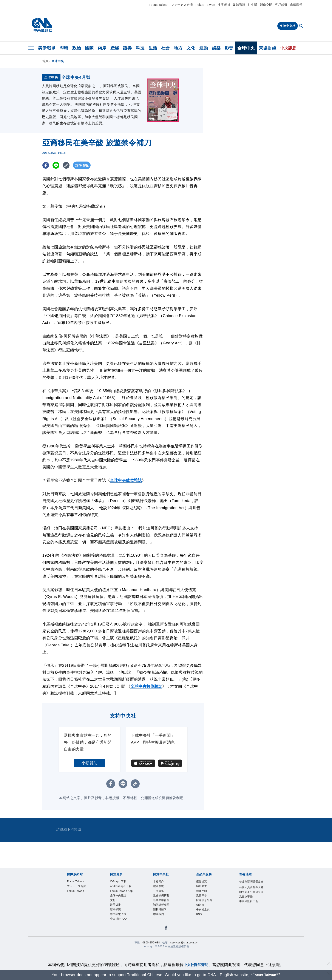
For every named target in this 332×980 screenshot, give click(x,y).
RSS (200, 951)
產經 (115, 48)
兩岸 (102, 48)
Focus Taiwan (159, 5)
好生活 (253, 5)
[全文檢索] (301, 26)
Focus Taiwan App (122, 931)
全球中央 (246, 48)
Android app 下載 (123, 920)
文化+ (115, 945)
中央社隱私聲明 (196, 965)
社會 (166, 48)
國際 (89, 48)
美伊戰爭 (47, 48)
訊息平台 (204, 929)
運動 (204, 48)
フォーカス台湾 (182, 5)
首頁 (46, 61)
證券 (127, 48)
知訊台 (202, 940)
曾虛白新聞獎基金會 (251, 915)
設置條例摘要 (164, 929)
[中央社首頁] (42, 25)
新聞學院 (118, 957)
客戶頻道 (281, 5)
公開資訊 (161, 923)
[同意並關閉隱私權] (328, 964)
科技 (140, 48)
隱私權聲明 (163, 945)
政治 (77, 48)
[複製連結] (68, 195)
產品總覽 (204, 912)
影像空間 (266, 5)
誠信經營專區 (164, 940)
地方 (178, 48)
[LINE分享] (57, 195)
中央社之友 (206, 945)
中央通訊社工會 (251, 948)
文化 (191, 48)
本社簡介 (161, 912)
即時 (64, 48)
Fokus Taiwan (205, 5)
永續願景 (296, 5)
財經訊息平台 (208, 934)
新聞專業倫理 (164, 934)
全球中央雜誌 (121, 940)
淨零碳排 (224, 5)
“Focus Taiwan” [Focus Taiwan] (264, 975)
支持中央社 (288, 26)
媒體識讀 (239, 5)
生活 (153, 48)
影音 (229, 48)
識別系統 (161, 918)
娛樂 (216, 48)
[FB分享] (46, 195)
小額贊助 (90, 793)
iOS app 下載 (121, 912)
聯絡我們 (161, 951)
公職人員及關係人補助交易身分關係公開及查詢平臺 (251, 932)
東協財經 (268, 48)
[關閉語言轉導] (328, 974)
